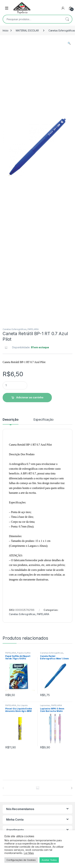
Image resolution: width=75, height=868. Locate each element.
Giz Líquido (22, 705)
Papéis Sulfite (24, 653)
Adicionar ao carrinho (30, 397)
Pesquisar (67, 19)
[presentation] (72, 788)
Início (6, 30)
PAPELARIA (33, 329)
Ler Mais (29, 853)
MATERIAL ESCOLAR (27, 30)
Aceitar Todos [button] (49, 860)
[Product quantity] (15, 385)
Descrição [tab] (11, 420)
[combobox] (33, 19)
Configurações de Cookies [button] (21, 860)
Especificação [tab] (43, 420)
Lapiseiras (45, 705)
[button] (69, 43)
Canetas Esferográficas (15, 329)
